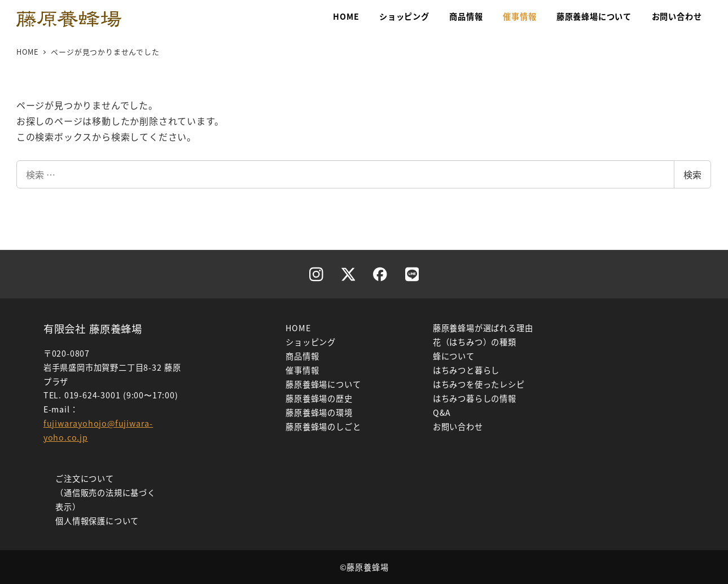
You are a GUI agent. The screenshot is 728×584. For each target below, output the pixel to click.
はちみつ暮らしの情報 (475, 398)
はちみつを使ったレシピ (479, 384)
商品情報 (302, 356)
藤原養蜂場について (323, 384)
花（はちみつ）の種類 (475, 342)
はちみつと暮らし (466, 370)
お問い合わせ (458, 427)
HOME (298, 328)
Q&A (442, 412)
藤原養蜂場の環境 (319, 412)
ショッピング (311, 342)
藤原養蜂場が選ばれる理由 (483, 328)
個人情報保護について (97, 521)
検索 (692, 174)
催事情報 (302, 370)
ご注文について (85, 478)
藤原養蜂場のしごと (323, 427)
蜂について (454, 356)
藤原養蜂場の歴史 (319, 398)
